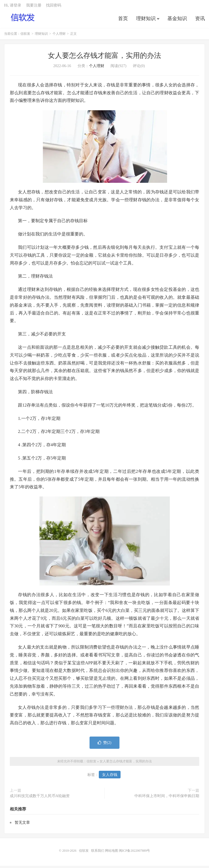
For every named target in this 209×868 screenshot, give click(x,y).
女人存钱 (110, 777)
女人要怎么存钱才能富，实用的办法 (104, 58)
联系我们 (98, 853)
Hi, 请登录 (13, 7)
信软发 (23, 19)
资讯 (200, 20)
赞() (104, 745)
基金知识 (177, 20)
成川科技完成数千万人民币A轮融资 (40, 798)
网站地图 (112, 853)
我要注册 (34, 7)
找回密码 (54, 7)
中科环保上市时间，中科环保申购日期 (167, 798)
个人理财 (59, 36)
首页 (123, 20)
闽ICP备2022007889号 (135, 853)
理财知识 (146, 20)
